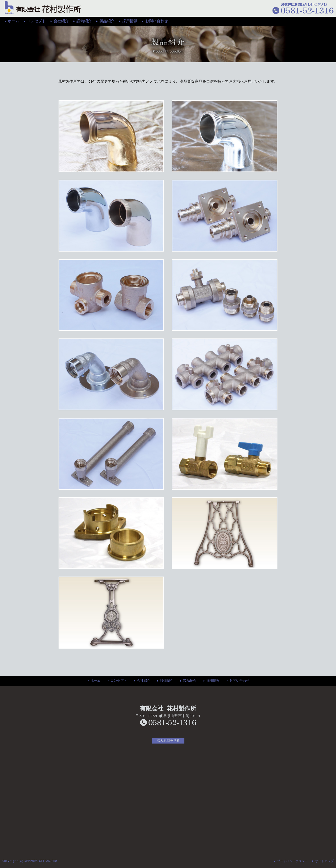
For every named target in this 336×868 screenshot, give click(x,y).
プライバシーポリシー (292, 861)
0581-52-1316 (168, 723)
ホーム (13, 21)
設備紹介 (84, 21)
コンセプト (36, 21)
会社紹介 (61, 21)
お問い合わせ (157, 21)
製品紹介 (107, 21)
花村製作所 (43, 8)
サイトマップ (324, 861)
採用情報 (130, 21)
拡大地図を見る (168, 741)
